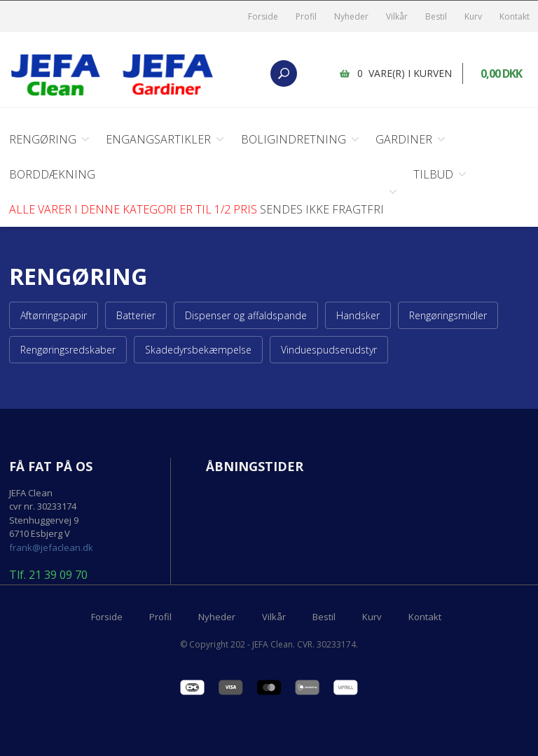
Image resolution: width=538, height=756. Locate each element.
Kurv (473, 16)
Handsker (358, 315)
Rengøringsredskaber (68, 350)
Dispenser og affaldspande (246, 315)
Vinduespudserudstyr (329, 350)
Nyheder (351, 16)
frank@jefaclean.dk (51, 547)
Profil (306, 16)
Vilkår (397, 16)
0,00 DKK (501, 73)
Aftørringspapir (54, 315)
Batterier (136, 315)
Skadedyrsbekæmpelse (198, 350)
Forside (263, 16)
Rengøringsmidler (448, 315)
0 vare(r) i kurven (405, 73)
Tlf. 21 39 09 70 (48, 575)
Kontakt (515, 16)
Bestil (436, 16)
